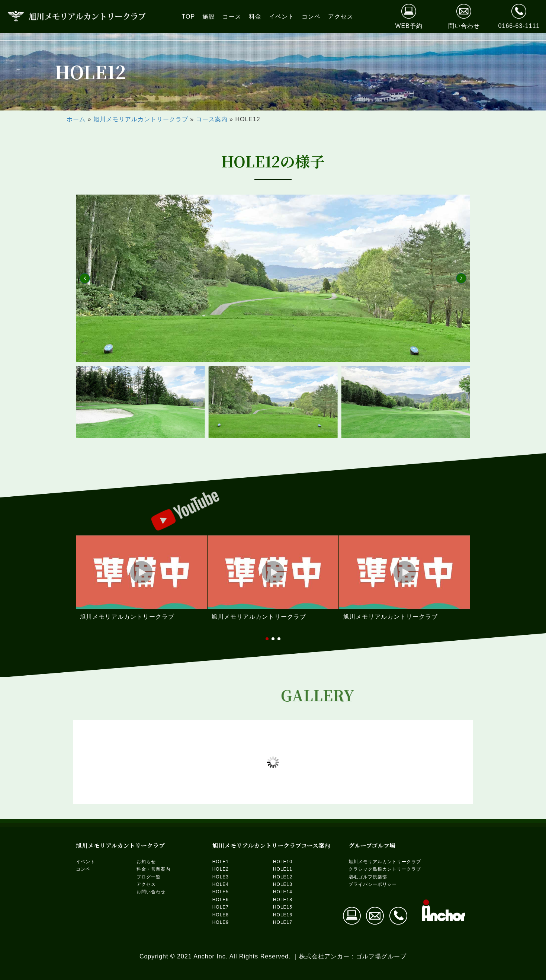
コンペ (83, 869)
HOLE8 (221, 915)
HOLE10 (283, 862)
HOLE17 (283, 922)
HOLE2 (221, 869)
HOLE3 (221, 877)
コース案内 (212, 119)
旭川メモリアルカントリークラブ (141, 119)
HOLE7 (221, 907)
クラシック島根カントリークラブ (385, 869)
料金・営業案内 (153, 869)
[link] (189, 17)
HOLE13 (283, 884)
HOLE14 (283, 892)
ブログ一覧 (149, 877)
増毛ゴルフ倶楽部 (368, 877)
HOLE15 (283, 907)
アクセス (146, 884)
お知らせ (146, 862)
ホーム (76, 119)
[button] (85, 278)
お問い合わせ (151, 892)
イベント (86, 862)
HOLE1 (221, 862)
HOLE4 (221, 884)
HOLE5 (221, 892)
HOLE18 (283, 900)
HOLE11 (283, 869)
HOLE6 (221, 900)
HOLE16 (283, 915)
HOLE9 (221, 922)
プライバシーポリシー (373, 884)
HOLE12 (283, 877)
